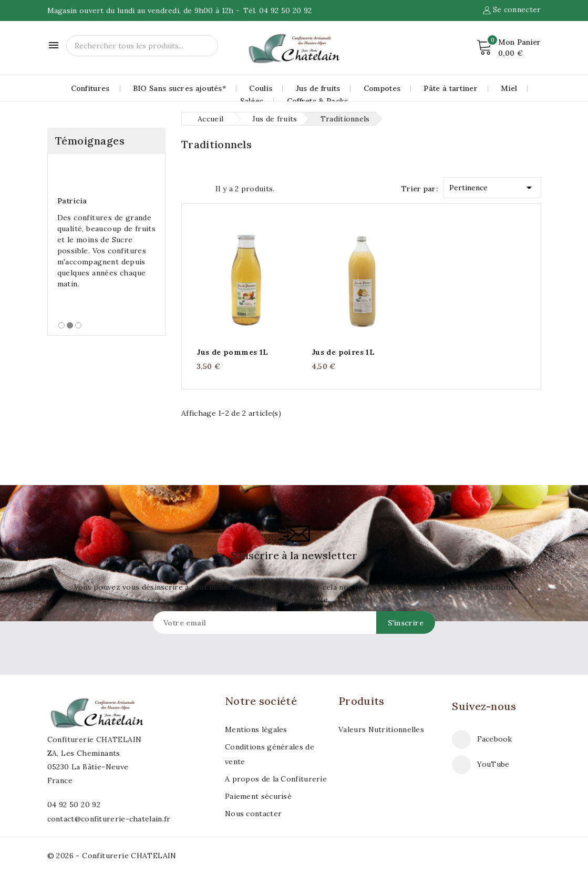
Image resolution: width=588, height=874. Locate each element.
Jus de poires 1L (343, 352)
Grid (187, 188)
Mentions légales (256, 729)
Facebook (494, 739)
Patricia (72, 201)
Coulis (261, 88)
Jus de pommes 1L (232, 352)
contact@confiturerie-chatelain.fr (109, 819)
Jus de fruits (318, 88)
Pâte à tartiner (451, 88)
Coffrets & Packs (318, 101)
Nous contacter (253, 814)
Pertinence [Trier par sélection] (492, 186)
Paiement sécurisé (258, 796)
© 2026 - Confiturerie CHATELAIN (112, 856)
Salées (252, 101)
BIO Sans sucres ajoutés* (179, 88)
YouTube (493, 764)
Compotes (382, 88)
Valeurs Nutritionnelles (381, 729)
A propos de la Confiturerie (276, 779)
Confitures (90, 88)
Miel (509, 88)
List (205, 188)
